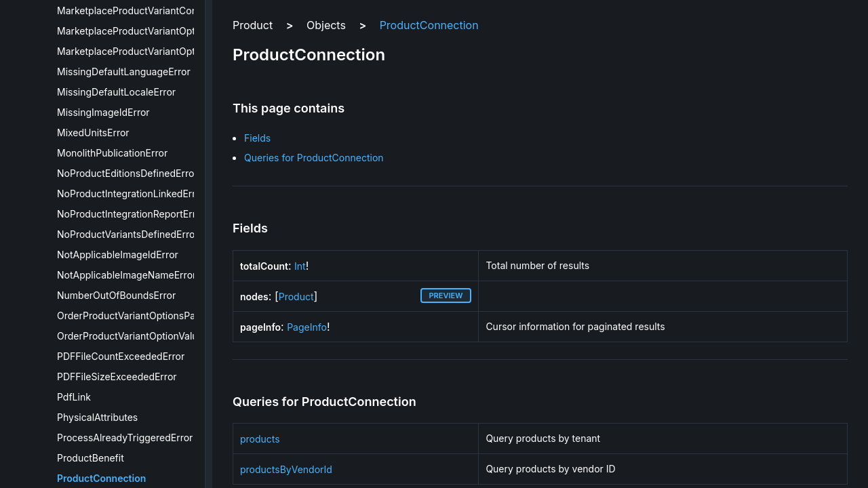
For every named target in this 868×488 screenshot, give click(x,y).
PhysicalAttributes (97, 417)
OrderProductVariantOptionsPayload (138, 316)
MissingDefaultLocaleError (116, 92)
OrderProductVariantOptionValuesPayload (151, 336)
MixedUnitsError (93, 133)
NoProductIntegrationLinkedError (131, 194)
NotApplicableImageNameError (126, 275)
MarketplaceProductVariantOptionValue (145, 51)
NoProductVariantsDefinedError (128, 234)
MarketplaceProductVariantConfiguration (149, 11)
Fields (257, 138)
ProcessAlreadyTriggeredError (125, 438)
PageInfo (307, 327)
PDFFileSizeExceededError (117, 377)
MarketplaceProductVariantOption (133, 31)
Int (300, 266)
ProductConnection (101, 478)
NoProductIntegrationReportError (131, 214)
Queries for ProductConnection (314, 158)
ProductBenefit (91, 458)
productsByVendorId (286, 469)
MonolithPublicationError (112, 153)
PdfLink (74, 397)
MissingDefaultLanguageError (124, 72)
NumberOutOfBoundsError (116, 295)
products (260, 439)
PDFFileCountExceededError (121, 356)
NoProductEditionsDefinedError (127, 173)
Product (296, 297)
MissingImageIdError (103, 112)
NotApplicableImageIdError (118, 255)
